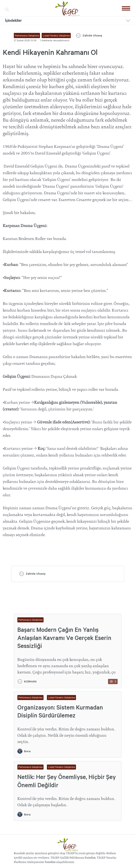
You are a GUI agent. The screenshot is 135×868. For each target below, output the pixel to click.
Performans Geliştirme (30, 620)
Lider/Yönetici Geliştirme (62, 697)
